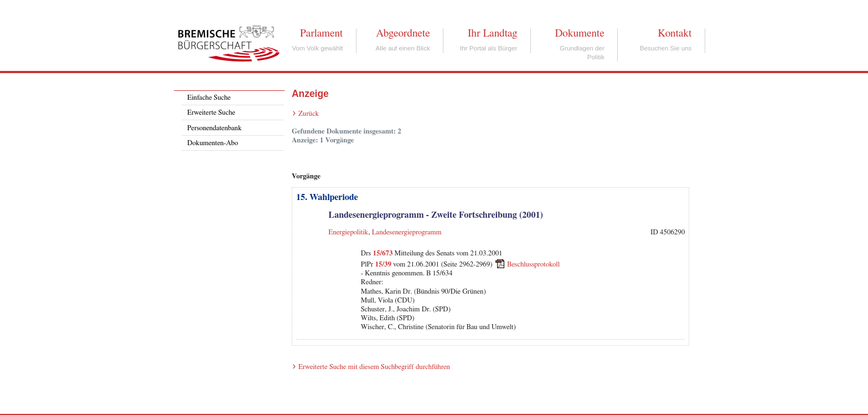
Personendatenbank (214, 128)
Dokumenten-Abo (213, 143)
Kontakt (675, 33)
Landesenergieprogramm (407, 232)
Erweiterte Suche (211, 113)
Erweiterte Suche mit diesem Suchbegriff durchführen (374, 367)
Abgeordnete (403, 33)
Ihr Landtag (492, 33)
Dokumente (579, 33)
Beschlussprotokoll (533, 265)
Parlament (321, 33)
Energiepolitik (348, 232)
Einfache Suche (209, 98)
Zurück (309, 114)
